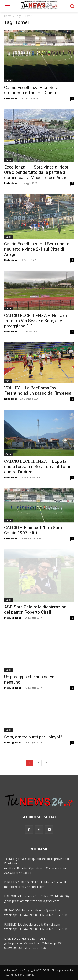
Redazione (11, 98)
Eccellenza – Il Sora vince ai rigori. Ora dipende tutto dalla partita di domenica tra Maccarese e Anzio (37, 172)
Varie (8, 381)
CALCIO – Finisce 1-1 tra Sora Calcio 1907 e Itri (33, 530)
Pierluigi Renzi (13, 618)
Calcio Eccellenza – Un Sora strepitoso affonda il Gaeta (31, 90)
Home (8, 16)
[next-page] (47, 763)
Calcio (9, 80)
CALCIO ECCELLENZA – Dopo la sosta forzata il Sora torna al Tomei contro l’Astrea (38, 467)
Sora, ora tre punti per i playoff (33, 737)
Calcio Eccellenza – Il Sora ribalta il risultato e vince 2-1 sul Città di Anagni (38, 249)
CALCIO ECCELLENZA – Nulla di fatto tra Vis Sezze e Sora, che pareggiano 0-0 (36, 321)
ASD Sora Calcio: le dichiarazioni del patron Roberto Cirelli (36, 610)
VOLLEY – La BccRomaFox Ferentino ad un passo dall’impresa (38, 391)
